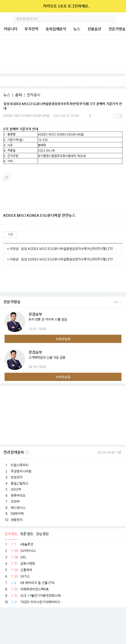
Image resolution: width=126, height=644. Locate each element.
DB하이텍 (17, 514)
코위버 (15, 501)
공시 (18, 95)
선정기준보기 (27, 453)
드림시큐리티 (20, 465)
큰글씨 (120, 116)
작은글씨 (116, 116)
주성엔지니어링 (21, 471)
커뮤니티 (10, 29)
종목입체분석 (56, 29)
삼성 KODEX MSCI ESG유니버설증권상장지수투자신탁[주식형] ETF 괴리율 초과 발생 (70, 249)
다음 (121, 302)
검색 (111, 19)
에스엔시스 (18, 508)
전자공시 (33, 95)
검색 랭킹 (11, 534)
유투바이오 (18, 495)
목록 (10, 234)
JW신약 (16, 489)
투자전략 (31, 29)
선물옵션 (94, 29)
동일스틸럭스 (20, 483)
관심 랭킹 (42, 534)
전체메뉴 (122, 19)
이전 (110, 302)
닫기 (120, 6)
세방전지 (17, 520)
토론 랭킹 (27, 534)
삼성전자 (17, 477)
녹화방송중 (63, 339)
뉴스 (77, 29)
